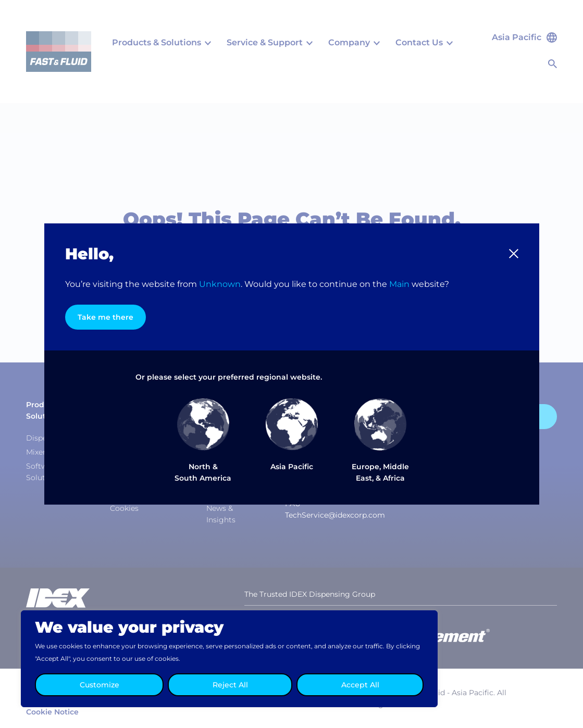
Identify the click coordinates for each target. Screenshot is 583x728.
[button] (514, 254)
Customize (100, 685)
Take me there (106, 317)
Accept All (360, 685)
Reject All (230, 685)
